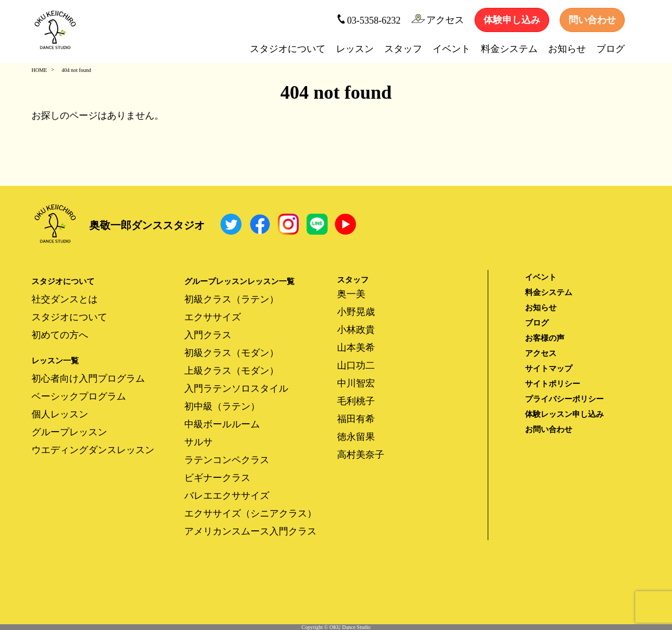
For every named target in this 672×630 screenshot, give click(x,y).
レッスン (355, 49)
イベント (451, 49)
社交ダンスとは (65, 299)
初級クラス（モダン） (232, 353)
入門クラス (208, 335)
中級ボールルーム (222, 424)
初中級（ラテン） (222, 406)
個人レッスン (60, 414)
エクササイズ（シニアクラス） (250, 513)
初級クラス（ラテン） (232, 299)
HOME (39, 70)
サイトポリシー (553, 384)
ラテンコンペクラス (227, 460)
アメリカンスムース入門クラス (250, 531)
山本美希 (356, 348)
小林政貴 (356, 330)
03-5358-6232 (369, 20)
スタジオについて (288, 49)
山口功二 (356, 365)
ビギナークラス (217, 478)
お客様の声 (545, 338)
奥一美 (351, 294)
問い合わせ (592, 20)
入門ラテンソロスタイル (236, 388)
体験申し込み (512, 20)
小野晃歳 (356, 312)
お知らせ (567, 49)
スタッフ (403, 49)
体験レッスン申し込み (564, 414)
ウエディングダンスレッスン (93, 450)
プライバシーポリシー (564, 399)
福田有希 (356, 419)
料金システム (509, 49)
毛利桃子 (356, 401)
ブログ (611, 49)
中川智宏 (356, 383)
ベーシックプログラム (79, 396)
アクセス (438, 19)
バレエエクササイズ (227, 496)
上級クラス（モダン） (232, 371)
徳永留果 (356, 437)
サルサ (198, 442)
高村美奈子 (361, 455)
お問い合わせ (549, 429)
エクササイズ (213, 317)
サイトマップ (549, 369)
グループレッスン (69, 432)
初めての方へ (60, 335)
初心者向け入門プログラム (88, 379)
